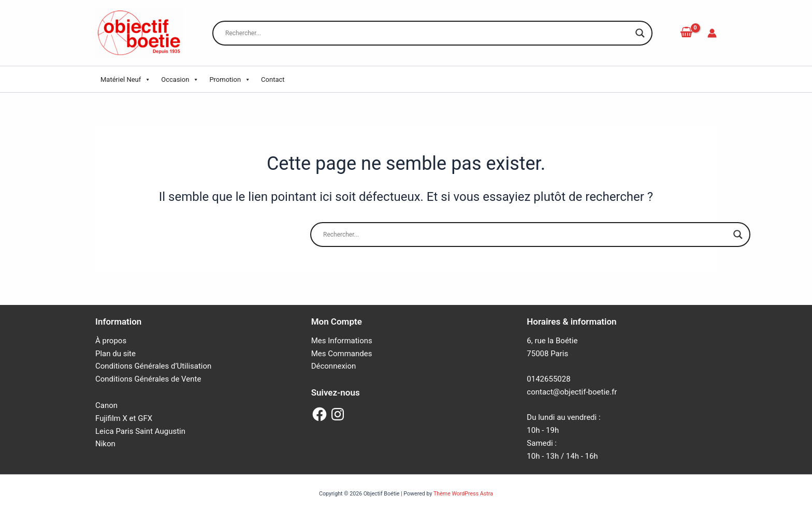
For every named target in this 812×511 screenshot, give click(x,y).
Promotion (230, 80)
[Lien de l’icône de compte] (712, 33)
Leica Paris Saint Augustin (140, 431)
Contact (273, 79)
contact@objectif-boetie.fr (572, 392)
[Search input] (428, 33)
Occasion (180, 80)
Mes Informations (342, 341)
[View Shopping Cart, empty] (686, 33)
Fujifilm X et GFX (124, 418)
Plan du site (115, 354)
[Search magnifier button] (640, 33)
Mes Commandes (342, 354)
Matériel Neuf (126, 80)
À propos (111, 341)
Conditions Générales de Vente (148, 379)
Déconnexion (334, 366)
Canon (106, 405)
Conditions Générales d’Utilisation (153, 366)
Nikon (105, 444)
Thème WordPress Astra (463, 494)
